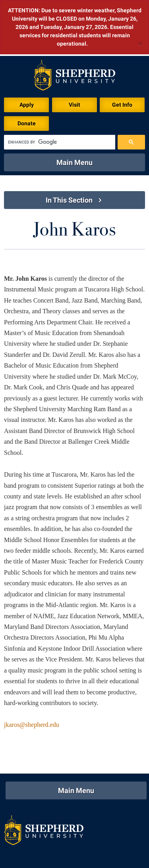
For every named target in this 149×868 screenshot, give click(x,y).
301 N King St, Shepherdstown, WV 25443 (80, 837)
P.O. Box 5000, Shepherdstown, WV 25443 (79, 846)
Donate (27, 67)
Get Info (122, 49)
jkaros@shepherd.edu (32, 669)
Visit (74, 49)
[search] (60, 86)
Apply (27, 49)
